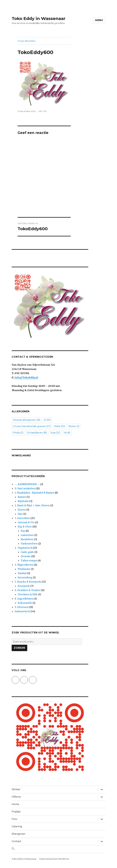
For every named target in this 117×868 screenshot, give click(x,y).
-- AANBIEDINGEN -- (27, 484)
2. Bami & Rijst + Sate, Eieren (32, 505)
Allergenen (19, 834)
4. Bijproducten (24, 565)
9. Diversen (21, 607)
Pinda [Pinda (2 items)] (18, 433)
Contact (16, 841)
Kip (23, 531)
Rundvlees (27, 539)
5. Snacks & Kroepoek (28, 582)
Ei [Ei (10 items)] (47, 420)
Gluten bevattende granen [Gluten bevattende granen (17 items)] (32, 426)
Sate (20, 514)
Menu (99, 20)
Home (15, 804)
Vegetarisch (25, 548)
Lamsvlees (27, 535)
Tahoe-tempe (29, 560)
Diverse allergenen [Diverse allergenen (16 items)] (27, 420)
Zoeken (19, 648)
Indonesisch (22, 611)
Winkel (16, 789)
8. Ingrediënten (24, 599)
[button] (58, 849)
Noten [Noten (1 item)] (74, 426)
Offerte (16, 797)
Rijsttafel (23, 501)
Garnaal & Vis (26, 522)
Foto (14, 819)
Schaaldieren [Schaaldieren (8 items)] (37, 433)
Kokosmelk (25, 603)
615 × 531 (43, 111)
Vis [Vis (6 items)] (67, 433)
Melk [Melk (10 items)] (60, 426)
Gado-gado (27, 552)
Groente (26, 556)
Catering (17, 826)
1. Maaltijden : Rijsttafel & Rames (34, 493)
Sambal (22, 573)
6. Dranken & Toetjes (27, 590)
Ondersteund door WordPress (54, 859)
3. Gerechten (22, 518)
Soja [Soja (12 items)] (55, 433)
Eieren (22, 510)
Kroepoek (24, 586)
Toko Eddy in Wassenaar (39, 18)
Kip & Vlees (25, 527)
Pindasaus (24, 569)
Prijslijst (16, 812)
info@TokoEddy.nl (26, 377)
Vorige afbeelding (26, 41)
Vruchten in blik (28, 594)
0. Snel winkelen (25, 488)
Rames (22, 497)
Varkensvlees (29, 544)
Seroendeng (25, 577)
